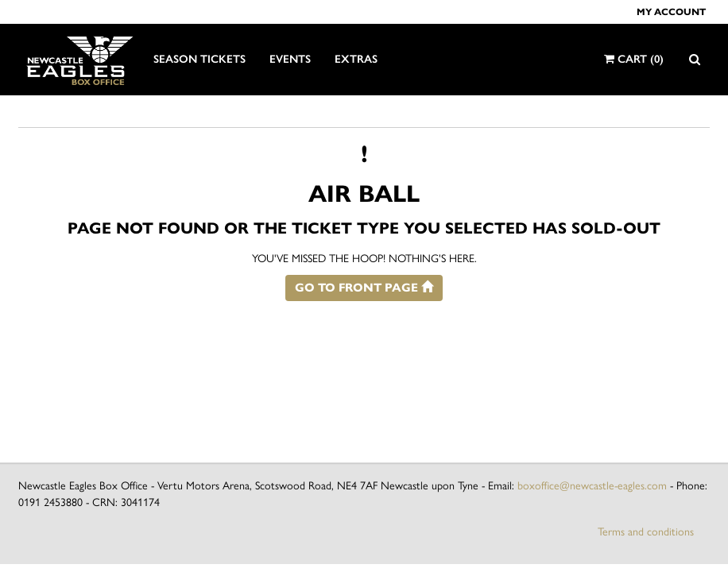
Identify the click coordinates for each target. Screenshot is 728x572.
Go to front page (364, 288)
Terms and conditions (646, 532)
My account (671, 12)
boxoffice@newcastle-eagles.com (592, 486)
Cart (634, 59)
